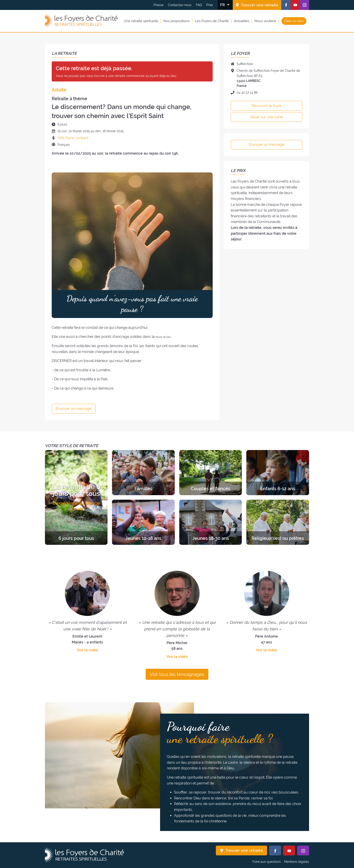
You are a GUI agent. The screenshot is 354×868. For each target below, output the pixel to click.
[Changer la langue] (225, 5)
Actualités (242, 21)
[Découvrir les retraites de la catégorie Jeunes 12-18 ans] (143, 522)
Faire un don (294, 21)
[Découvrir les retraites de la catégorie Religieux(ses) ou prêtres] (278, 522)
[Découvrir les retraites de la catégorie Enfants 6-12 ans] (278, 473)
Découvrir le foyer (267, 106)
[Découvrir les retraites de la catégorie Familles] (143, 473)
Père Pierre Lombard (73, 138)
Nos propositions (177, 21)
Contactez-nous (180, 5)
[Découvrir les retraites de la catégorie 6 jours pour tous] (76, 497)
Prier (210, 5)
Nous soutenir (265, 21)
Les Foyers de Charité (212, 21)
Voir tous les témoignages (177, 674)
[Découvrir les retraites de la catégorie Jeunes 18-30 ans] (211, 522)
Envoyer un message (74, 409)
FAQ (199, 5)
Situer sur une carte (267, 117)
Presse (158, 5)
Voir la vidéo (87, 650)
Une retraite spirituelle (141, 21)
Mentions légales (297, 862)
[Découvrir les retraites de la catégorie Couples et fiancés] (211, 473)
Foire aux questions (267, 862)
